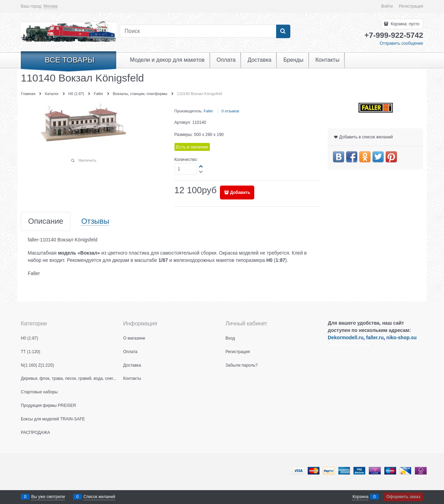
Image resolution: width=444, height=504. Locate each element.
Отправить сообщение (401, 43)
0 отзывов (230, 111)
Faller (208, 111)
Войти (387, 6)
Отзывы (95, 221)
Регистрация (411, 6)
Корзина (360, 497)
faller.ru (375, 338)
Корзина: (404, 24)
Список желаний (99, 497)
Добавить (240, 193)
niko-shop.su (402, 338)
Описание (46, 221)
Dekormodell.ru (346, 338)
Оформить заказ (403, 497)
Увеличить (87, 160)
